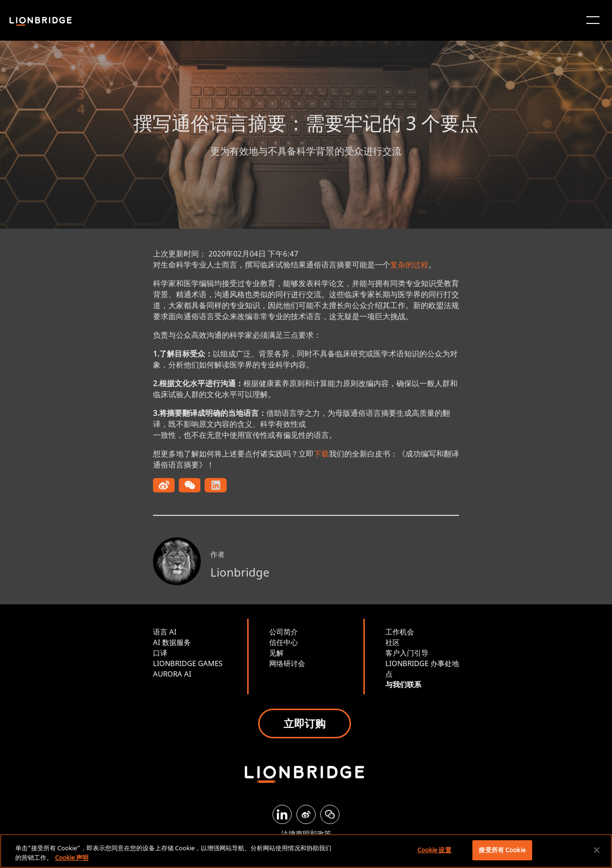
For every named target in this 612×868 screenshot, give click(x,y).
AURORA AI (172, 674)
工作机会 (400, 632)
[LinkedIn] (282, 814)
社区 (393, 642)
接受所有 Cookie (502, 850)
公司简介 (284, 632)
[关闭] (597, 850)
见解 (276, 653)
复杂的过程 (409, 265)
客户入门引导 (407, 653)
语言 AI (165, 632)
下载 (321, 454)
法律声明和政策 (306, 834)
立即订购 (305, 723)
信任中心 (284, 642)
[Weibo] (306, 814)
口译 (160, 653)
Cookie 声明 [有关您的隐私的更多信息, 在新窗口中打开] (72, 857)
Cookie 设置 (434, 850)
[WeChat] (330, 814)
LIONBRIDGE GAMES (188, 663)
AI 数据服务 (172, 642)
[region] (306, 851)
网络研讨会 (287, 663)
